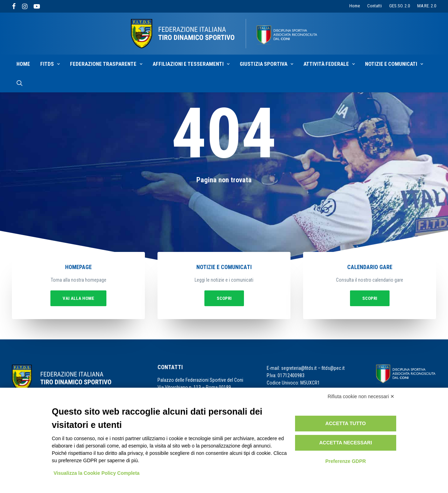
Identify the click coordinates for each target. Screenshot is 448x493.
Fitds (50, 64)
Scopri (224, 297)
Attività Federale (329, 64)
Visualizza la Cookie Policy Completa (97, 473)
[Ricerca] (20, 83)
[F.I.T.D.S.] (224, 34)
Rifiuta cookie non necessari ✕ (361, 396)
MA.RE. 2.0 (427, 6)
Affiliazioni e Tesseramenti (191, 64)
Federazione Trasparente (106, 64)
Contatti (374, 6)
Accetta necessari (346, 443)
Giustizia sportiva (267, 64)
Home (355, 6)
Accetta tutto (346, 423)
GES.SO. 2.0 (400, 6)
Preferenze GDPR (345, 461)
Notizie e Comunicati (394, 64)
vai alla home (97, 297)
